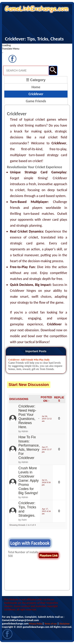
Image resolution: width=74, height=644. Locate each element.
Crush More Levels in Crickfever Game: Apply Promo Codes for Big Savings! (28, 481)
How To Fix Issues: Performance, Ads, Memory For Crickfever (29, 447)
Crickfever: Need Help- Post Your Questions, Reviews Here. (27, 417)
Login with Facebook (30, 543)
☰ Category (36, 80)
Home (36, 87)
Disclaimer (65, 624)
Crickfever (36, 94)
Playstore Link (49, 555)
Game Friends (36, 101)
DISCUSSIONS (19, 399)
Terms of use (51, 624)
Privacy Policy (36, 624)
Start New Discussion (29, 385)
